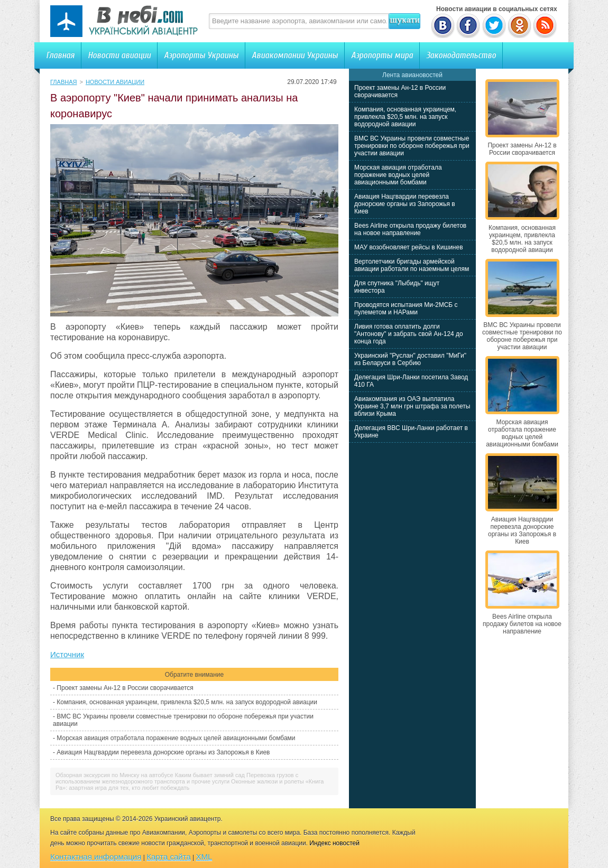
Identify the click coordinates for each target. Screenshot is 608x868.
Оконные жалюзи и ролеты (268, 781)
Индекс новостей (334, 843)
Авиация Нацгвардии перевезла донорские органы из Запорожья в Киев (163, 752)
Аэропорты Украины (201, 55)
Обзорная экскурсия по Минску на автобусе (114, 775)
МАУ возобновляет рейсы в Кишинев (409, 247)
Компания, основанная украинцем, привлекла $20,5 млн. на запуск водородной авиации (187, 702)
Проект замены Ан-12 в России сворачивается (125, 688)
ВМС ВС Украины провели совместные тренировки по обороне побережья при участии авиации (412, 146)
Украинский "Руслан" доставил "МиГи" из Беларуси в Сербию (410, 359)
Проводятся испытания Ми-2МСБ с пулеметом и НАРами (406, 309)
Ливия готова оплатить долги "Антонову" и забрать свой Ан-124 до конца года (409, 334)
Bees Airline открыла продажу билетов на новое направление (410, 229)
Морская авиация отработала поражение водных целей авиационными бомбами (176, 738)
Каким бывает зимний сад (210, 775)
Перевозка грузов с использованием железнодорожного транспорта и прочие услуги (177, 778)
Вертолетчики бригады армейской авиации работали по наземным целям (412, 265)
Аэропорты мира (382, 55)
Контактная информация (96, 857)
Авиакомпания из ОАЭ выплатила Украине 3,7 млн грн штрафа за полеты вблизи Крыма (412, 406)
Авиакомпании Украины (295, 55)
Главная (60, 55)
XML (204, 857)
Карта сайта (169, 857)
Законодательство (461, 55)
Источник (67, 654)
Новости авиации (119, 55)
